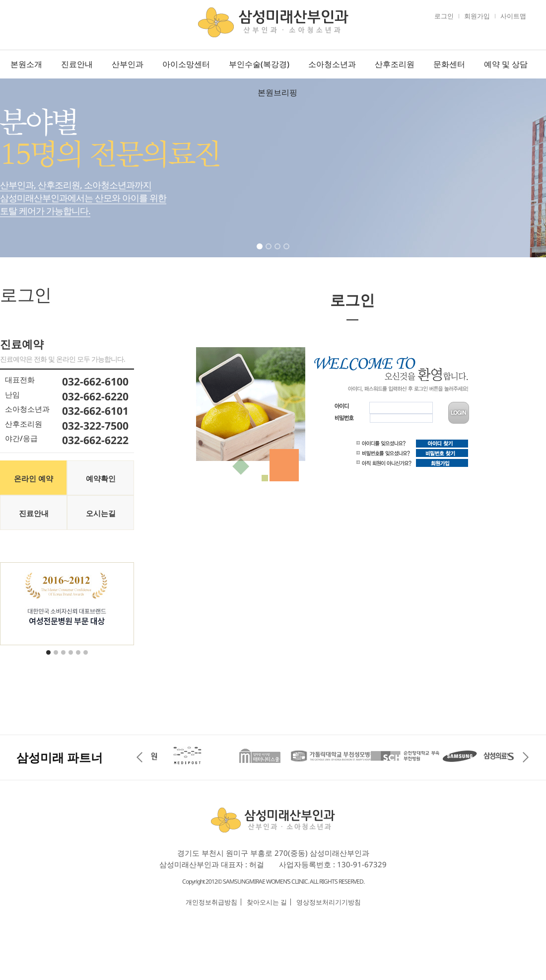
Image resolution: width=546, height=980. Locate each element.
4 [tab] (287, 253)
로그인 (444, 16)
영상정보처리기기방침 (329, 902)
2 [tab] (270, 253)
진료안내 (77, 64)
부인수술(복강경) (259, 64)
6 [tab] (86, 659)
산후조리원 (395, 64)
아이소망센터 (186, 64)
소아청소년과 (332, 64)
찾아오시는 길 (267, 902)
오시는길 (101, 513)
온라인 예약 (34, 478)
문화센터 (449, 64)
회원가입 (477, 16)
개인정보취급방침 (211, 902)
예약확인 (101, 478)
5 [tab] (79, 659)
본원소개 (26, 64)
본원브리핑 (277, 92)
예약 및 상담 (506, 64)
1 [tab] (261, 253)
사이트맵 (513, 16)
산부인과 (128, 64)
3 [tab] (278, 253)
